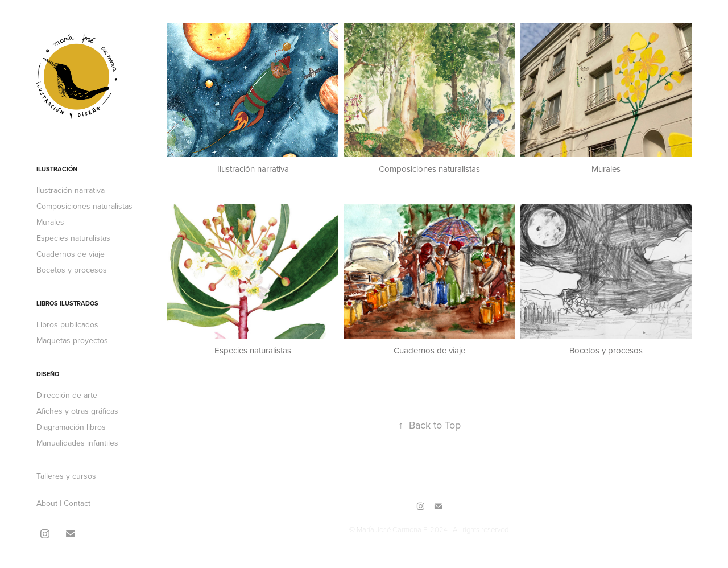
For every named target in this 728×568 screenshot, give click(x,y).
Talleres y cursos (66, 476)
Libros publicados (67, 324)
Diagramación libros (71, 427)
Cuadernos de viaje (71, 254)
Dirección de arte (67, 395)
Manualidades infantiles (77, 443)
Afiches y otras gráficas (77, 411)
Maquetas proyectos (72, 340)
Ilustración (57, 169)
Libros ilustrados (67, 303)
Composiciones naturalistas (84, 206)
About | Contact (63, 503)
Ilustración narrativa (71, 190)
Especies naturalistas (73, 238)
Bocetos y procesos (72, 270)
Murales (50, 222)
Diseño (48, 374)
